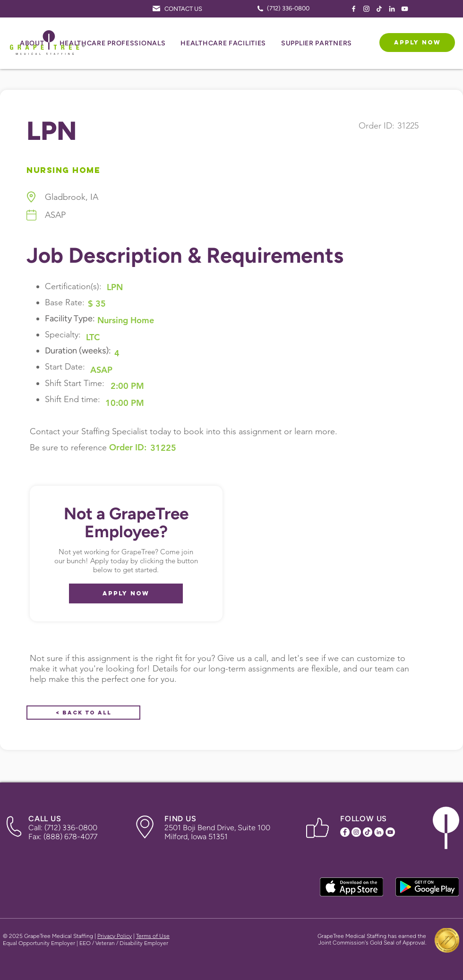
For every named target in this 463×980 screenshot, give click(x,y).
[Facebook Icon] (354, 9)
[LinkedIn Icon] (392, 9)
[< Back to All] (83, 713)
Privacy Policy (115, 936)
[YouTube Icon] (405, 9)
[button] (32, 44)
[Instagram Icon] (366, 9)
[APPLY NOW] (417, 43)
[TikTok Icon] (379, 9)
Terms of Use (153, 936)
